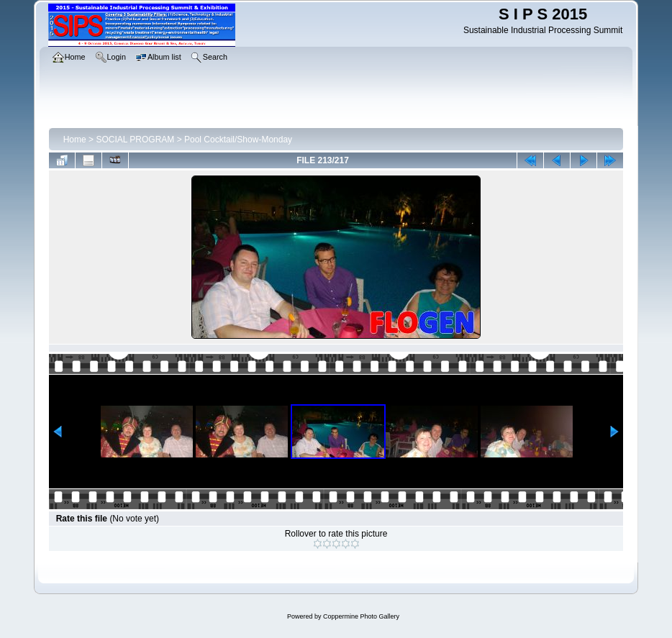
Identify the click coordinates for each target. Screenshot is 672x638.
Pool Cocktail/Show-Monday (238, 140)
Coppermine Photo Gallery (361, 616)
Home (75, 140)
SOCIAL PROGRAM (135, 140)
